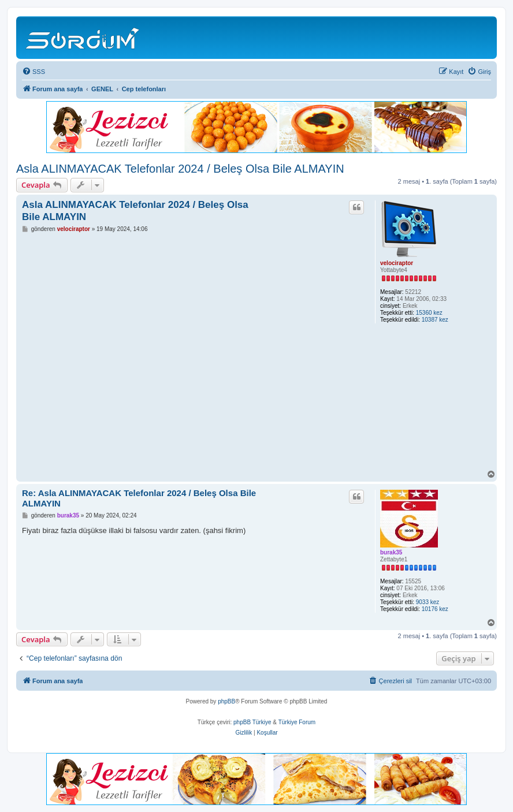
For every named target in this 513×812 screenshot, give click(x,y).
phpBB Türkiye (252, 722)
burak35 (391, 552)
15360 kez (429, 313)
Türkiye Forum (297, 722)
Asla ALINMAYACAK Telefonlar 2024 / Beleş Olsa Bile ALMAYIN (180, 169)
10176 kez (435, 609)
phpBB (226, 701)
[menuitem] (34, 72)
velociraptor (397, 263)
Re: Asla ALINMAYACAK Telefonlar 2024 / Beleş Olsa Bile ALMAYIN (139, 498)
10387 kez (435, 320)
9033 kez (428, 602)
